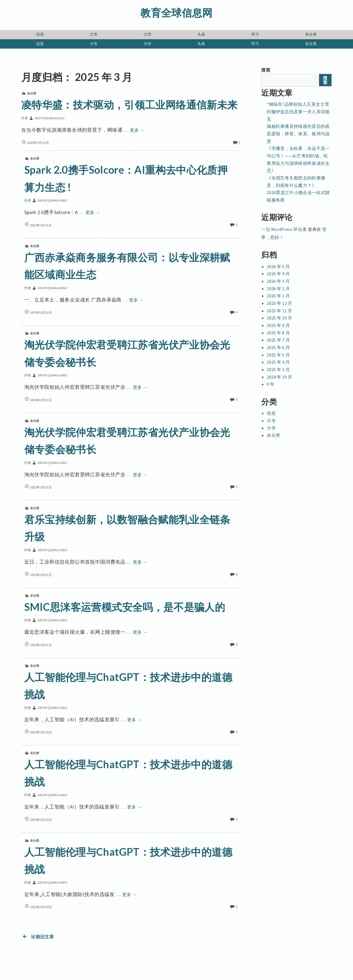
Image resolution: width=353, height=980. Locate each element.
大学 (148, 34)
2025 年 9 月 (278, 325)
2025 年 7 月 (278, 340)
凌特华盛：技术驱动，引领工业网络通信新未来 (129, 105)
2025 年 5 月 (278, 355)
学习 (255, 34)
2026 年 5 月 (278, 266)
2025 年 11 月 (280, 311)
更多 (137, 130)
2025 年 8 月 (278, 333)
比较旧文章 (38, 937)
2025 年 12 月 (280, 303)
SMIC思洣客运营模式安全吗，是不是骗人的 (125, 607)
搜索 (266, 70)
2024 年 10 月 (280, 377)
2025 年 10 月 (280, 318)
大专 (94, 34)
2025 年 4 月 (278, 362)
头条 (201, 34)
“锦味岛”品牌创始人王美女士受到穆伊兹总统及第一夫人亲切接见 (298, 111)
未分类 (311, 34)
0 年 (271, 384)
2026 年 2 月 (278, 289)
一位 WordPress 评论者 (284, 229)
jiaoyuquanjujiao (46, 118)
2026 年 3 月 (278, 281)
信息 (40, 34)
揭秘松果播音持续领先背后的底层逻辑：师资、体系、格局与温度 (298, 134)
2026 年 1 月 (278, 296)
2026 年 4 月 (278, 274)
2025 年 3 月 (278, 369)
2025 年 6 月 (278, 347)
